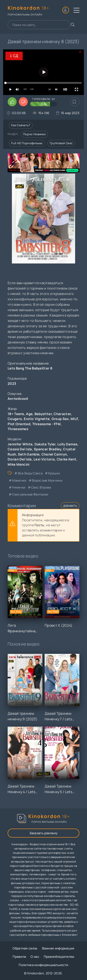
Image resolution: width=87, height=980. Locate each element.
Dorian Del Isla (20, 459)
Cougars (15, 419)
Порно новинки (34, 134)
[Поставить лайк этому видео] (12, 102)
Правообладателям (59, 957)
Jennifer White (20, 444)
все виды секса (30, 473)
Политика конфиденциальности (43, 965)
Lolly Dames (67, 444)
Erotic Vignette (37, 419)
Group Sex (60, 419)
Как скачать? (21, 125)
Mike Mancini (19, 464)
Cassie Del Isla (20, 449)
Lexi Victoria (44, 459)
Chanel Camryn (54, 454)
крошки (54, 473)
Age (29, 414)
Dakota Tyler (45, 444)
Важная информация (58, 948)
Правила (19, 957)
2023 (12, 384)
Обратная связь (25, 948)
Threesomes (18, 429)
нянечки (19, 487)
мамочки (19, 480)
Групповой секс (61, 143)
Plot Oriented (19, 424)
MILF (74, 419)
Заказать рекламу (44, 833)
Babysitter (43, 414)
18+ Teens (16, 414)
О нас (35, 957)
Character (62, 414)
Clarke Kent (66, 459)
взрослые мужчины (47, 480)
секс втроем (41, 487)
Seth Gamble (29, 454)
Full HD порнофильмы (27, 143)
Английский (18, 399)
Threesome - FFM (47, 424)
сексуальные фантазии (30, 494)
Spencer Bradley (48, 449)
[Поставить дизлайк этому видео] (23, 102)
